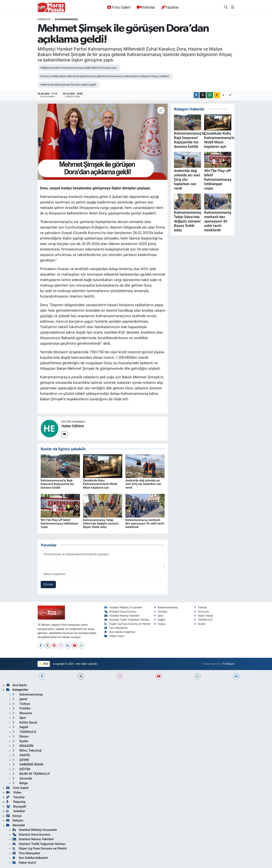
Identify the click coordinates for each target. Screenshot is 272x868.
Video (14, 792)
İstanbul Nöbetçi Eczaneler (123, 607)
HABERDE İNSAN (28, 764)
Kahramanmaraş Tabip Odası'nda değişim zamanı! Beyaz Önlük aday (101, 523)
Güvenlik (22, 778)
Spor (159, 616)
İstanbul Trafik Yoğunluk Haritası (127, 620)
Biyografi (16, 806)
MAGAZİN (23, 746)
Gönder (48, 584)
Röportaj (16, 802)
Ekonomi (202, 612)
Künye (14, 816)
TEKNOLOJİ (203, 620)
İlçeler (200, 624)
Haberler (44, 19)
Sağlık (160, 620)
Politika (161, 612)
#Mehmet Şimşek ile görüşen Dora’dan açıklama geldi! (68, 85)
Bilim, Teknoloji (27, 750)
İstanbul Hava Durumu (120, 612)
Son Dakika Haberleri (120, 632)
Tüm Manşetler (116, 628)
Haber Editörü (73, 426)
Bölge (20, 783)
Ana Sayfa (16, 685)
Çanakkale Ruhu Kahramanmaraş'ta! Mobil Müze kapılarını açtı (100, 484)
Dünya (160, 624)
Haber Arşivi (114, 636)
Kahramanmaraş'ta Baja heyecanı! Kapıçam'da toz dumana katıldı (57, 484)
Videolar (146, 7)
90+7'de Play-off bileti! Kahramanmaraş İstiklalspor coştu (59, 523)
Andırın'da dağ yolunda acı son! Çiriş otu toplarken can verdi (143, 484)
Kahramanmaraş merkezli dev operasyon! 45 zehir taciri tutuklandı (145, 523)
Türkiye (201, 607)
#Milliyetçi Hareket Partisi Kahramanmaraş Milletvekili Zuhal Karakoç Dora (79, 68)
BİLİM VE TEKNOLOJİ (31, 774)
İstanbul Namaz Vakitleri (122, 616)
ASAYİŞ (21, 755)
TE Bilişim (228, 664)
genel (20, 699)
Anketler (16, 811)
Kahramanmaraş (66, 19)
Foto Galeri (119, 7)
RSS (44, 664)
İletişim (15, 820)
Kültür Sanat (204, 616)
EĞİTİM (21, 769)
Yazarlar (170, 7)
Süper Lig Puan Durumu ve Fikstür (127, 624)
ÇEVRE (21, 760)
